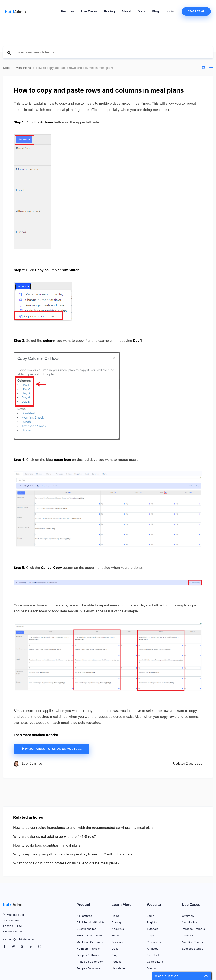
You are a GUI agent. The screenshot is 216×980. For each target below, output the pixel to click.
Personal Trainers (193, 929)
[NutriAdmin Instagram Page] (40, 947)
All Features (84, 916)
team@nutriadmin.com (22, 939)
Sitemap (152, 968)
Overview (188, 916)
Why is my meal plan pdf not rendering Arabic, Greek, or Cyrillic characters (73, 854)
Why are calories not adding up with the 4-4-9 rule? (55, 836)
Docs (141, 11)
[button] (181, 976)
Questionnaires (86, 929)
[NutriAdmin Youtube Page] (22, 947)
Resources (154, 942)
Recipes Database (88, 968)
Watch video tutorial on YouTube (52, 749)
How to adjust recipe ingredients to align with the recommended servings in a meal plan (83, 828)
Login (170, 11)
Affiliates (153, 949)
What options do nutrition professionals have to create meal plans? (66, 863)
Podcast (117, 962)
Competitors (155, 962)
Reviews (117, 942)
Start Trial (196, 11)
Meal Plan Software (89, 935)
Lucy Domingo (32, 764)
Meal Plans (23, 68)
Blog (155, 11)
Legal (150, 935)
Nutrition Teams (192, 942)
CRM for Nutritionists (90, 922)
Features (68, 11)
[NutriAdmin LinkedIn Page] (31, 947)
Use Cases (89, 11)
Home (116, 916)
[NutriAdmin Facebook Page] (5, 947)
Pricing (109, 11)
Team (115, 935)
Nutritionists (190, 922)
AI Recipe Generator (90, 962)
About (126, 11)
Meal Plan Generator (90, 942)
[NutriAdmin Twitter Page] (14, 947)
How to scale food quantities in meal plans (47, 845)
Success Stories (193, 949)
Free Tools (154, 955)
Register (152, 922)
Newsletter (119, 968)
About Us (118, 929)
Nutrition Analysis (88, 949)
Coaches (188, 935)
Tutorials (152, 929)
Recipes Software (88, 955)
